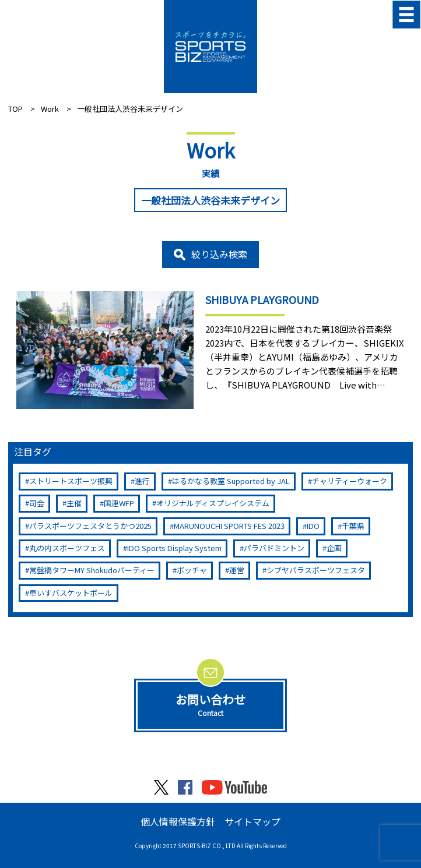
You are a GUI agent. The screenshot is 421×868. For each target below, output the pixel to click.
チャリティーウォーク (350, 481)
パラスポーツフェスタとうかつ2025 (90, 526)
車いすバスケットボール (71, 593)
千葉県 (353, 526)
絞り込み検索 (219, 254)
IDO (313, 526)
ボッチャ (192, 570)
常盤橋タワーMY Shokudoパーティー (92, 570)
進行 (142, 481)
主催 (74, 503)
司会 (37, 503)
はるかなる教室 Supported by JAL (231, 481)
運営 (237, 570)
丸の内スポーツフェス (67, 548)
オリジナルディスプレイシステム (213, 503)
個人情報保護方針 (178, 821)
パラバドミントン (274, 548)
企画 (334, 548)
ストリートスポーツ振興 (71, 481)
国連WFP (119, 503)
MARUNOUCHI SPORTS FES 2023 (229, 526)
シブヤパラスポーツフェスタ (316, 570)
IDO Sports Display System (174, 548)
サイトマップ (252, 821)
